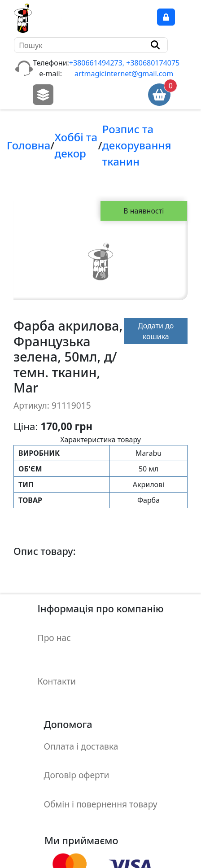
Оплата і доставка (81, 728)
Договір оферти (77, 752)
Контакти (57, 670)
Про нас (54, 634)
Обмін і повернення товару (101, 776)
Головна (28, 145)
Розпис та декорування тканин (137, 145)
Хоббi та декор (76, 145)
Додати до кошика (163, 331)
